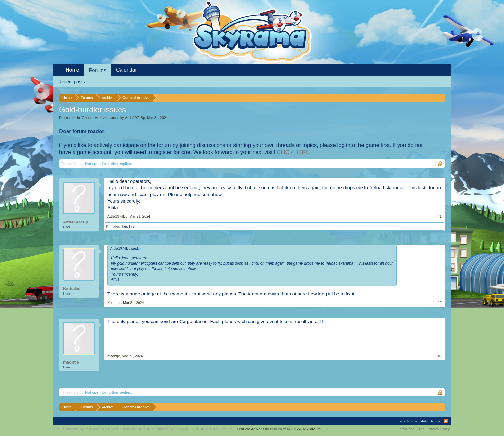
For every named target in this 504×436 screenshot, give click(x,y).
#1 (440, 216)
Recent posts (72, 82)
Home (72, 70)
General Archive (94, 118)
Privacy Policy (439, 429)
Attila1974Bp (135, 118)
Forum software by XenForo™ (189, 429)
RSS (446, 421)
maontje (71, 362)
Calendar (126, 70)
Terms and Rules (411, 429)
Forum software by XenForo (99, 429)
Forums (98, 71)
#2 (440, 303)
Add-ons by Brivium (283, 429)
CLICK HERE (293, 152)
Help (424, 421)
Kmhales (113, 226)
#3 (440, 356)
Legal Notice (407, 421)
